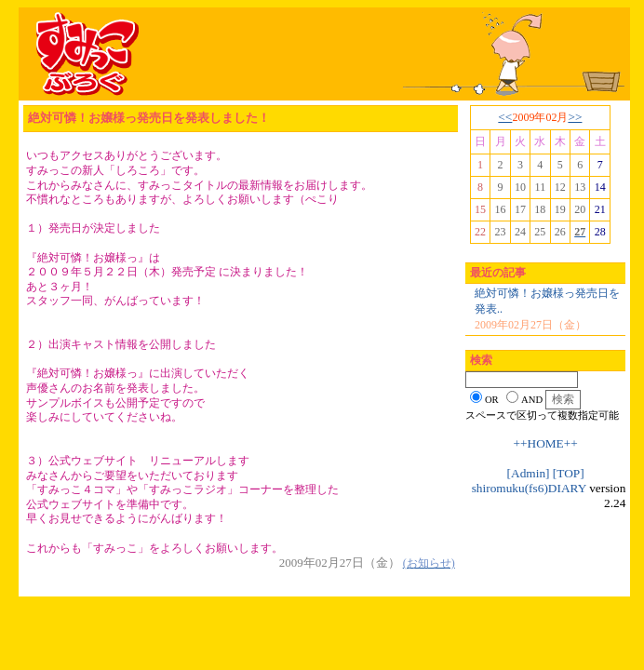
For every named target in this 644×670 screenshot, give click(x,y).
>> (575, 117)
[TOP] (569, 473)
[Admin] (529, 473)
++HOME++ (545, 443)
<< (505, 117)
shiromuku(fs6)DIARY (529, 488)
